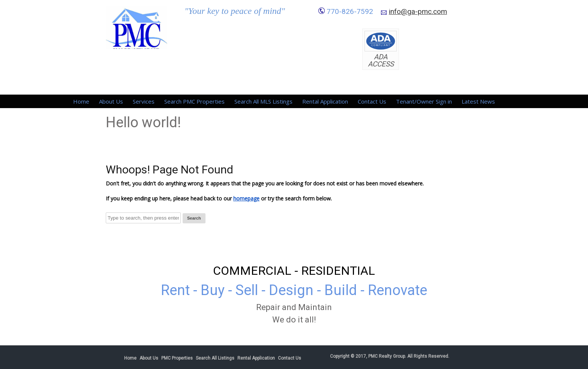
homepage (246, 198)
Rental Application (325, 101)
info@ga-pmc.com (418, 11)
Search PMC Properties (194, 101)
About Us (111, 101)
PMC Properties (177, 358)
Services (144, 101)
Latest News (478, 101)
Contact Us (372, 101)
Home (81, 101)
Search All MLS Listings (263, 101)
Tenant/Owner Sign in (424, 101)
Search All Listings (215, 358)
